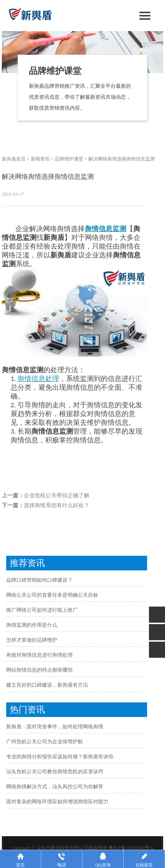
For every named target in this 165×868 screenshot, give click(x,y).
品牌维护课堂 (69, 159)
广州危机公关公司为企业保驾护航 (45, 742)
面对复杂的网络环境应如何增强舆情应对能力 (57, 802)
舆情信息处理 (38, 379)
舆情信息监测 (105, 229)
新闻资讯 (40, 159)
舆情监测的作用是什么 (32, 625)
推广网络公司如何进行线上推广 (42, 610)
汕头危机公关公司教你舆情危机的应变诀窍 (55, 772)
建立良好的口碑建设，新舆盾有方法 (47, 685)
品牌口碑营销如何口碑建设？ (39, 580)
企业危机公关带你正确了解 (57, 495)
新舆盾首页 (14, 159)
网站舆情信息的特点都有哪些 (39, 670)
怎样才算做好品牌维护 (32, 640)
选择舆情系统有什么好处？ (57, 505)
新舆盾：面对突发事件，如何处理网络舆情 (55, 727)
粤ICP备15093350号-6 (131, 848)
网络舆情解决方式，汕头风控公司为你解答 (55, 787)
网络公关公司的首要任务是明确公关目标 (52, 595)
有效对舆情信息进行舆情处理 (39, 655)
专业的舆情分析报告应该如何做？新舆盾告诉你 (60, 757)
